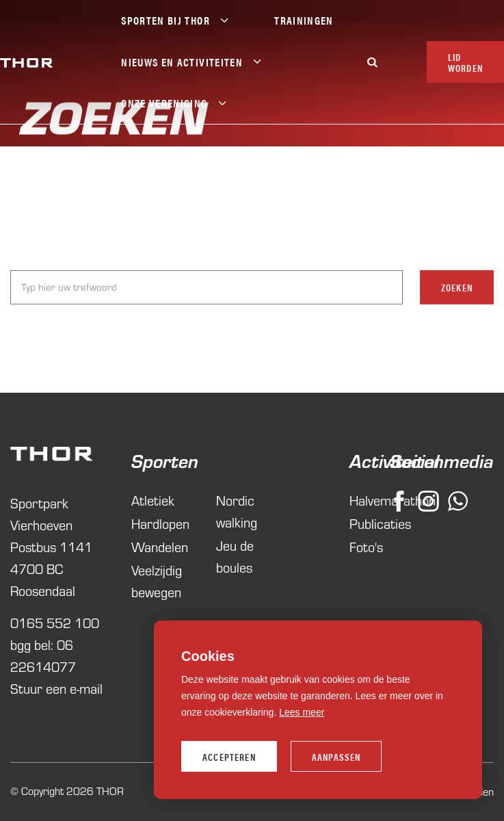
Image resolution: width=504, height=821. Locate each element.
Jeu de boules (235, 557)
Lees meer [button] (302, 712)
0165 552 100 (55, 623)
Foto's (361, 547)
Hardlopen (160, 524)
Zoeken (457, 289)
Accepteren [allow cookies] (229, 757)
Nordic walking (237, 511)
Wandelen (160, 547)
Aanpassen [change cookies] (336, 757)
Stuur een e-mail (56, 689)
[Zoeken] (373, 62)
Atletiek (153, 500)
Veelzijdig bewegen (157, 581)
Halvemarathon (361, 500)
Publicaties (361, 524)
